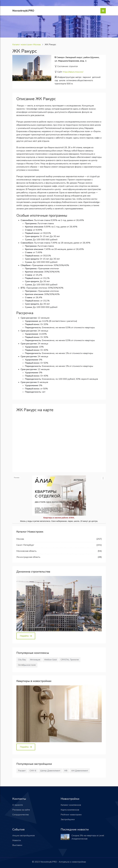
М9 (66, 771)
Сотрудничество (21, 815)
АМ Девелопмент (80, 771)
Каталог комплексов (71, 805)
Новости (17, 840)
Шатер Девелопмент (50, 771)
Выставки (17, 845)
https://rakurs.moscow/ (73, 72)
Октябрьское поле (27, 665)
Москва (20, 539)
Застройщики (68, 819)
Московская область (26, 551)
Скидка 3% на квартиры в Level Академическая (88, 837)
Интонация (35, 660)
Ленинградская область (28, 557)
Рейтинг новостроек (71, 815)
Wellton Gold (50, 660)
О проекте (18, 805)
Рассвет (22, 771)
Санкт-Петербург (25, 545)
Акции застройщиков (23, 836)
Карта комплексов (70, 810)
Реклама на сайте (21, 810)
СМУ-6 (33, 771)
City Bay (22, 660)
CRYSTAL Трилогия (70, 660)
